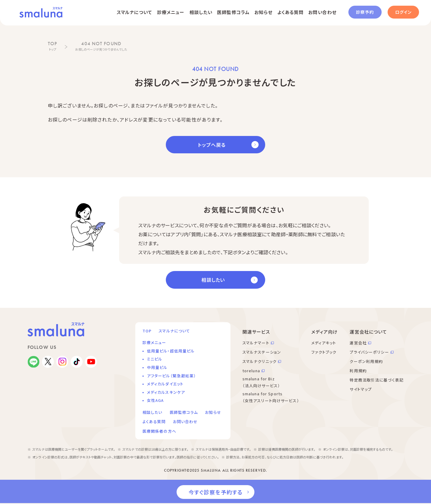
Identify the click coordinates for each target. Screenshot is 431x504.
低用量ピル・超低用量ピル (171, 351)
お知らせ (263, 12)
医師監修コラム (233, 12)
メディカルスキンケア (166, 392)
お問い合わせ (322, 12)
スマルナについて (135, 12)
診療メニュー (171, 12)
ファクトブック (324, 352)
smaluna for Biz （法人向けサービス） (261, 382)
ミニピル (155, 359)
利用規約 (358, 371)
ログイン (403, 12)
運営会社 (358, 343)
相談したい (201, 12)
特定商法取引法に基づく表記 (377, 380)
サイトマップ (361, 389)
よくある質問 (291, 12)
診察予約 (365, 12)
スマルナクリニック (259, 361)
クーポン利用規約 (366, 361)
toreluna (251, 371)
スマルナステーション (262, 352)
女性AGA (155, 400)
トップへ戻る (212, 145)
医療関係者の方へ (159, 431)
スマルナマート (256, 343)
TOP (147, 331)
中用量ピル (157, 367)
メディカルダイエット (165, 384)
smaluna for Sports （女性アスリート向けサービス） (271, 397)
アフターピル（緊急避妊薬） (172, 376)
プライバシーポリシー (369, 352)
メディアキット (324, 343)
